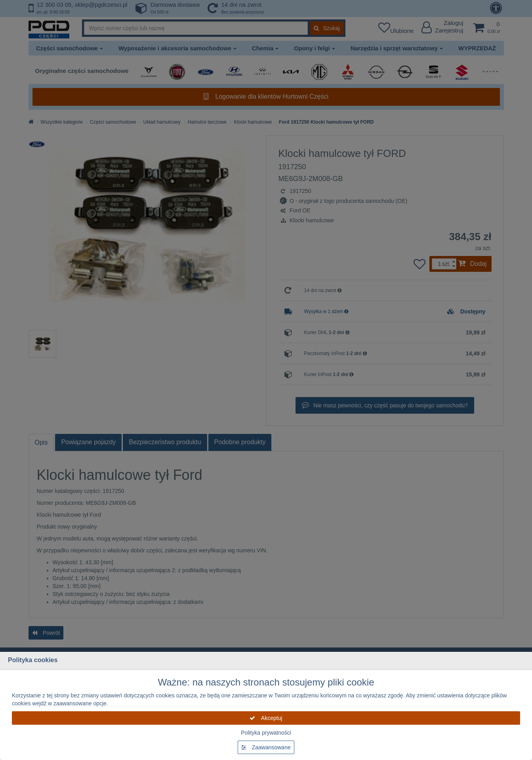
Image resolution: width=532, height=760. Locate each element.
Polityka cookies (33, 660)
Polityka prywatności (266, 733)
